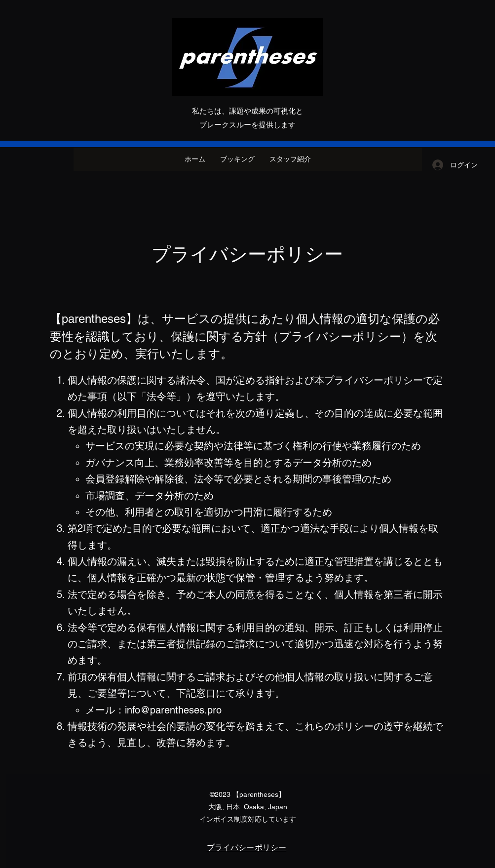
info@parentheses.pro (173, 710)
